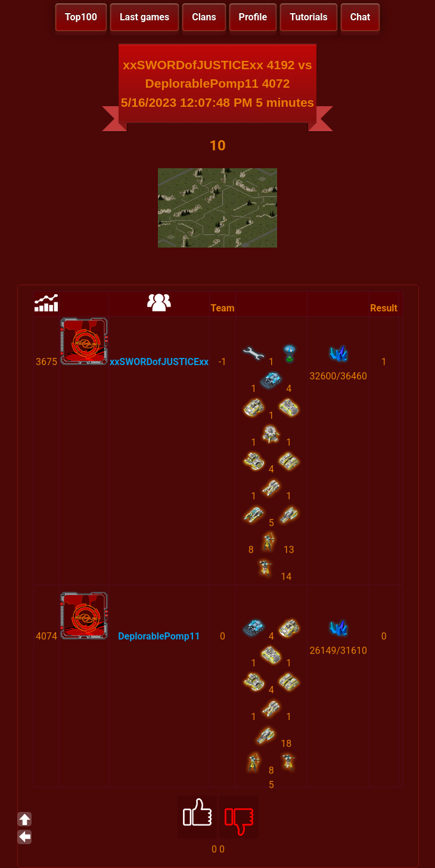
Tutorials (309, 17)
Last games (145, 17)
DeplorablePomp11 (159, 636)
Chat (360, 17)
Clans (204, 17)
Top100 (81, 17)
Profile (253, 17)
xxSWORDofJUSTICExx (159, 362)
